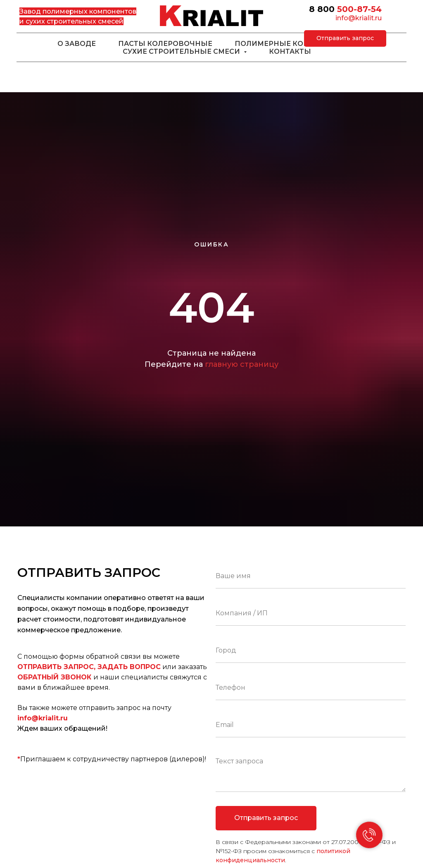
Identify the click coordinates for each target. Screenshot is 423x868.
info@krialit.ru (359, 18)
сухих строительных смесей (75, 21)
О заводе (77, 44)
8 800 (322, 9)
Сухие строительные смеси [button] (182, 51)
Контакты (290, 51)
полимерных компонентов (89, 11)
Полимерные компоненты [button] (293, 44)
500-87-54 (359, 9)
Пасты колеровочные (165, 44)
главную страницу (242, 364)
